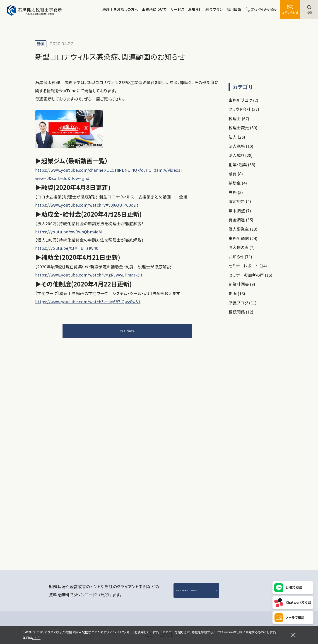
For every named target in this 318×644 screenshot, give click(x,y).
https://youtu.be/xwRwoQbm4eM (69, 232)
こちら (36, 638)
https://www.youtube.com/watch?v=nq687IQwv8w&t (88, 301)
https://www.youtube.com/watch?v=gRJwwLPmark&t (89, 275)
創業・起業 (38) (242, 164)
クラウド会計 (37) (244, 109)
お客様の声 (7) (242, 247)
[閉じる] (293, 635)
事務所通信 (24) (243, 238)
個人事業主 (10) (243, 229)
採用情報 (234, 9)
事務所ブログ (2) (243, 100)
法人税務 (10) (241, 146)
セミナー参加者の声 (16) (250, 275)
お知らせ (195, 9)
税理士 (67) (239, 118)
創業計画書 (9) (242, 284)
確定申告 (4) (240, 201)
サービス (177, 9)
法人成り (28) (241, 155)
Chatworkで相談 (298, 602)
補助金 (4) (238, 183)
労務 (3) (236, 192)
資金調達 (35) (241, 220)
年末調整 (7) (240, 211)
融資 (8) (236, 174)
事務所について (154, 9)
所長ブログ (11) (242, 303)
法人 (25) (237, 137)
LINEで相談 (294, 587)
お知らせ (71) (240, 257)
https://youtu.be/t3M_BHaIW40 (67, 248)
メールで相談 (295, 617)
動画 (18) (237, 293)
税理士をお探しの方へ (120, 9)
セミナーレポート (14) (248, 266)
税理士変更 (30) (243, 127)
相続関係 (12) (241, 312)
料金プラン (214, 9)
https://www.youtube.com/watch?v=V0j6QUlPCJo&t (87, 205)
